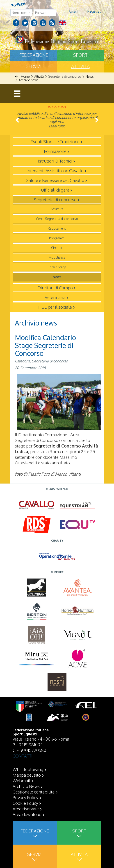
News (57, 277)
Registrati (94, 11)
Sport (80, 55)
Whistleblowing (28, 769)
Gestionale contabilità (34, 792)
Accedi (73, 12)
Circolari (57, 248)
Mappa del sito (27, 775)
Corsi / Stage (57, 267)
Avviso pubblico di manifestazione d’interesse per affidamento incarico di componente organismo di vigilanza (57, 118)
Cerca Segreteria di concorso (57, 219)
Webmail (22, 780)
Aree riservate (26, 809)
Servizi (34, 66)
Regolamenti (57, 228)
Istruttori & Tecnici (55, 161)
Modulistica (57, 257)
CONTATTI (23, 756)
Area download (27, 814)
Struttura (57, 209)
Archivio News (26, 786)
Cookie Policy (25, 803)
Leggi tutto (57, 126)
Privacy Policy (25, 797)
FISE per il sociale (55, 307)
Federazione (34, 55)
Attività (80, 66)
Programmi (57, 238)
